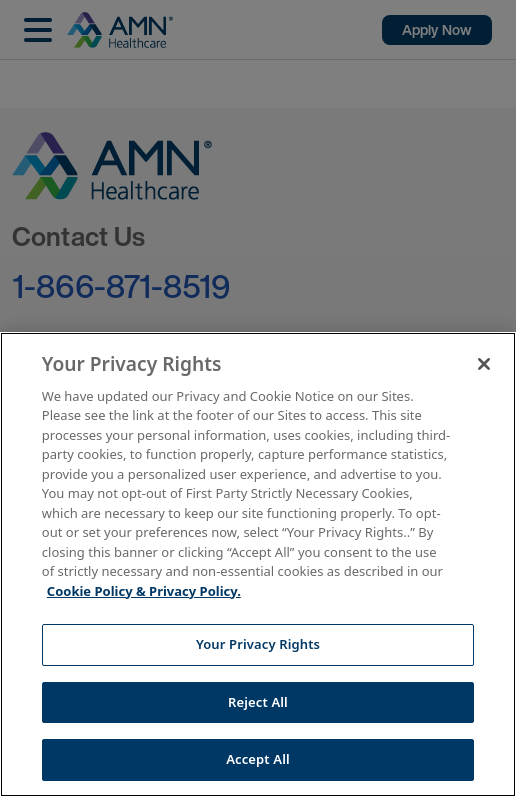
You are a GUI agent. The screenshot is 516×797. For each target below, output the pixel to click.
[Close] (484, 364)
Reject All (258, 702)
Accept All (258, 759)
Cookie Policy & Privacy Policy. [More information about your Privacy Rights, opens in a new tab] (144, 591)
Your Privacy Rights (258, 644)
